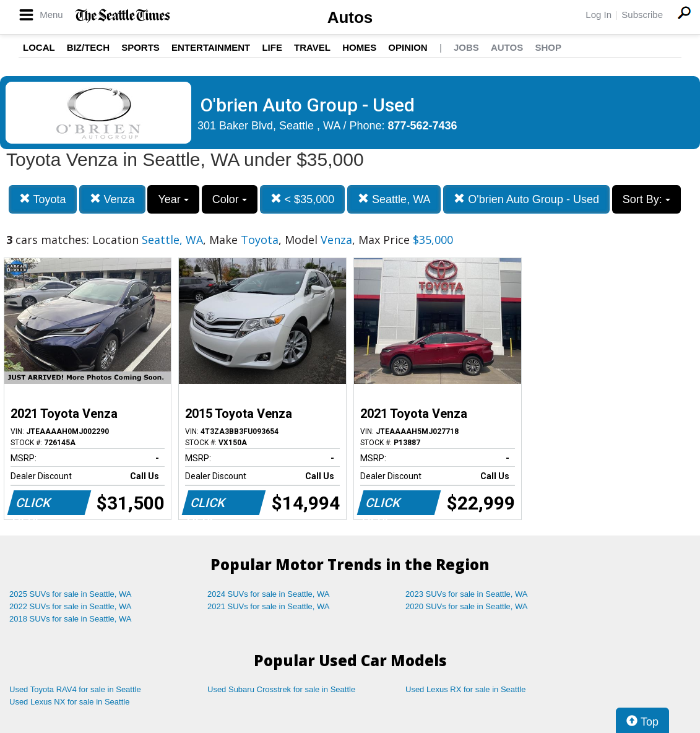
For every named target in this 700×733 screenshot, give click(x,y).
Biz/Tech (88, 47)
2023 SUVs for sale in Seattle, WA (467, 594)
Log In (598, 15)
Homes (359, 47)
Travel (312, 47)
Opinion (408, 47)
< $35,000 (303, 199)
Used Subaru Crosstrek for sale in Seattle (281, 689)
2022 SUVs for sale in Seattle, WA (71, 606)
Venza (112, 199)
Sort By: (646, 199)
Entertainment (211, 47)
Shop (548, 47)
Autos (350, 17)
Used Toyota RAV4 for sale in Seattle (75, 689)
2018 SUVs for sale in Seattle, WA (71, 619)
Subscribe (642, 15)
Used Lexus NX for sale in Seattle (69, 702)
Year (173, 199)
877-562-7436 (423, 126)
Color (230, 199)
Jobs (466, 47)
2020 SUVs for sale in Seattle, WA (467, 606)
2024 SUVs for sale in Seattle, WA (269, 594)
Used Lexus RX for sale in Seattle (465, 689)
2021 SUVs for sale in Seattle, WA (269, 606)
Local (39, 47)
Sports (140, 47)
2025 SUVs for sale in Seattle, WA (71, 594)
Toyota (43, 199)
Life (272, 47)
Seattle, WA (394, 199)
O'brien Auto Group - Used (526, 199)
